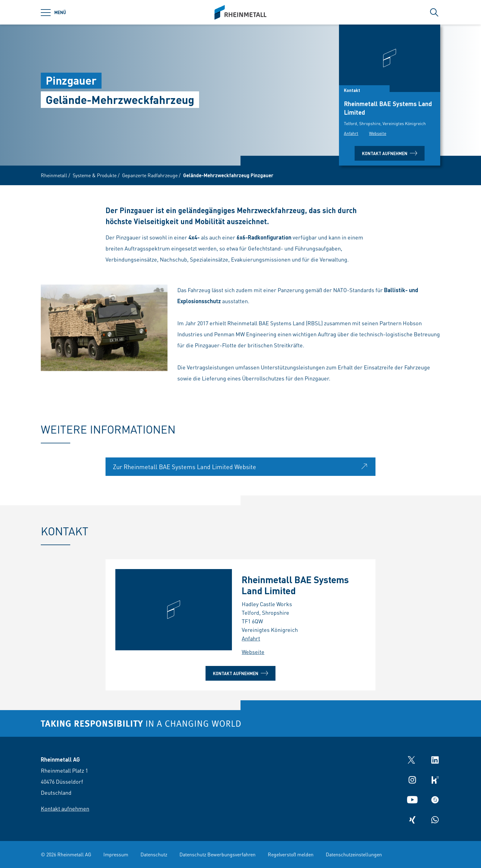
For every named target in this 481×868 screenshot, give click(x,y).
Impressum (116, 854)
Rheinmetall (54, 175)
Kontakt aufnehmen (390, 153)
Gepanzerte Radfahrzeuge (150, 175)
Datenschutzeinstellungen (354, 854)
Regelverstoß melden (291, 854)
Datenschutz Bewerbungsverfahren (217, 854)
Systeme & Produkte (95, 175)
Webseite (378, 133)
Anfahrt (351, 133)
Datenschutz (154, 854)
